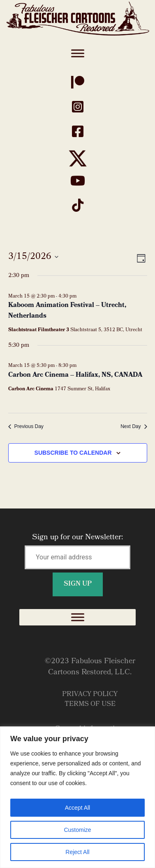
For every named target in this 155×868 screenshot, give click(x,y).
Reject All (77, 852)
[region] (77, 797)
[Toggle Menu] (78, 53)
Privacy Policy (90, 695)
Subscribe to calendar (73, 453)
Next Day (134, 426)
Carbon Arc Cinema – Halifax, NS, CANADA (75, 375)
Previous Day (26, 426)
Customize (77, 830)
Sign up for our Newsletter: (77, 561)
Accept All (77, 808)
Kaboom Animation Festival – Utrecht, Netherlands (67, 311)
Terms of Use (90, 704)
